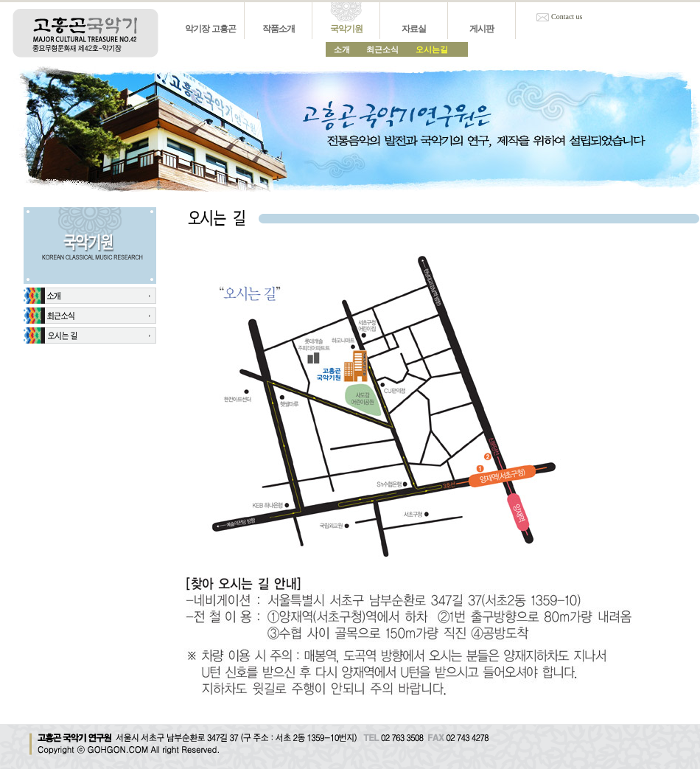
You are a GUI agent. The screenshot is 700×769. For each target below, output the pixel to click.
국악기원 (346, 29)
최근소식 (382, 49)
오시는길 (432, 49)
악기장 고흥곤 (210, 29)
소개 (342, 49)
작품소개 (279, 29)
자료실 (414, 29)
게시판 (482, 29)
